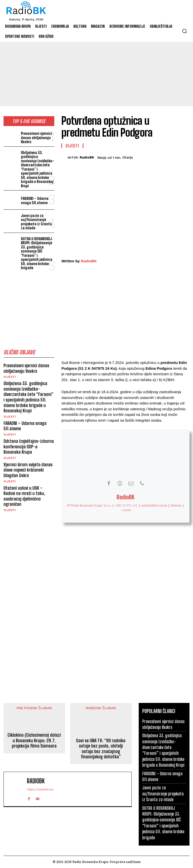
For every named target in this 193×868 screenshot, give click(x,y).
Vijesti (10, 377)
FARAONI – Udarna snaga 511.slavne (35, 200)
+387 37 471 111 (126, 506)
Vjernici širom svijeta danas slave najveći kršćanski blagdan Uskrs (28, 470)
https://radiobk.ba (40, 789)
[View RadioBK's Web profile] (120, 483)
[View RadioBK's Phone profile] (142, 483)
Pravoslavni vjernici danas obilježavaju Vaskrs (36, 137)
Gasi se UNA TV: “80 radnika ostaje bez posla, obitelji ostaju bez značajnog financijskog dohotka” (101, 749)
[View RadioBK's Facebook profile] (109, 483)
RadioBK (87, 157)
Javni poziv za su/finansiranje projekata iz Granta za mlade (36, 222)
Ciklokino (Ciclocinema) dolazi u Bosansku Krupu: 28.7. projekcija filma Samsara (34, 740)
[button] (184, 31)
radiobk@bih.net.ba (154, 506)
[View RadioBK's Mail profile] (131, 483)
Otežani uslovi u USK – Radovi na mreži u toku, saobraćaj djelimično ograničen (24, 496)
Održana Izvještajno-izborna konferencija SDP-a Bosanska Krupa (29, 446)
